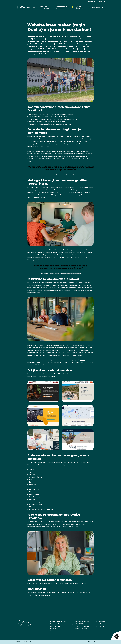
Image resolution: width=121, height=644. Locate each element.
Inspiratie (91, 2)
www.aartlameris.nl (66, 175)
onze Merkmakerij (85, 139)
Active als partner (56, 626)
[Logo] (26, 7)
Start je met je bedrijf (67, 187)
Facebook (100, 622)
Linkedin (100, 626)
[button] (60, 80)
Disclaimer (82, 642)
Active (80, 7)
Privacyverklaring (93, 642)
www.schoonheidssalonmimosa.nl (68, 274)
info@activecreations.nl (81, 622)
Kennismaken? (96, 7)
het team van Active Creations (75, 462)
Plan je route (80, 631)
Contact (102, 2)
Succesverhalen (63, 7)
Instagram (100, 624)
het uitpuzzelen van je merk (58, 51)
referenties (31, 362)
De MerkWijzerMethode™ (58, 622)
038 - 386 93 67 (79, 624)
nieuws (82, 360)
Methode (45, 7)
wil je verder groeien (42, 192)
